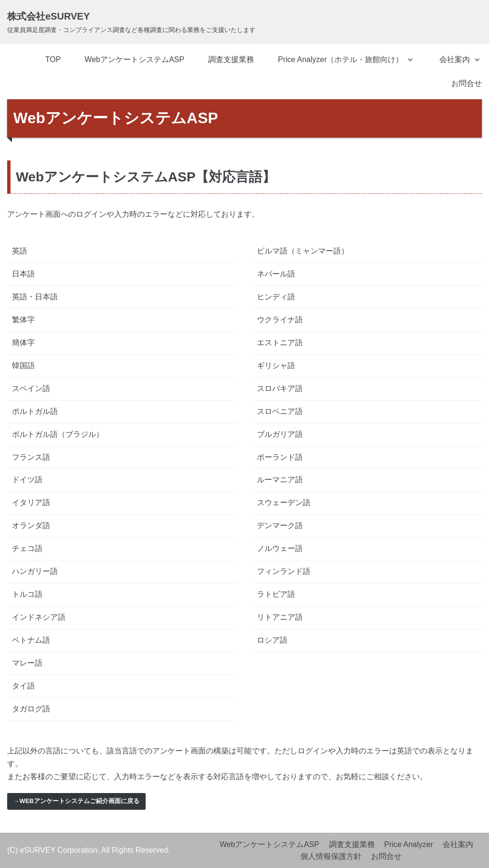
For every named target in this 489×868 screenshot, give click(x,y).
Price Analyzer (409, 844)
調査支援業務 (231, 59)
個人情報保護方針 (331, 856)
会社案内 (458, 844)
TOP (53, 59)
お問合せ (467, 83)
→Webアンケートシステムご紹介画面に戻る (76, 801)
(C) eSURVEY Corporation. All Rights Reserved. (89, 850)
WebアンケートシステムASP (134, 59)
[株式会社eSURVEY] (131, 22)
